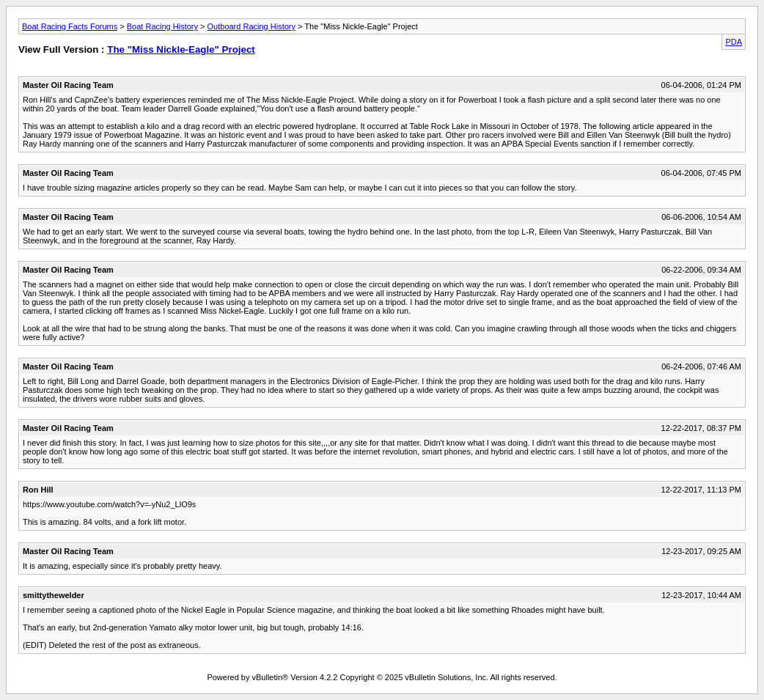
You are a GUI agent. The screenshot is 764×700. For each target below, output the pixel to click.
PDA (734, 42)
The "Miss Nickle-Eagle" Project (181, 49)
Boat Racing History (162, 26)
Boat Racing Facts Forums (70, 26)
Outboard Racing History (251, 26)
